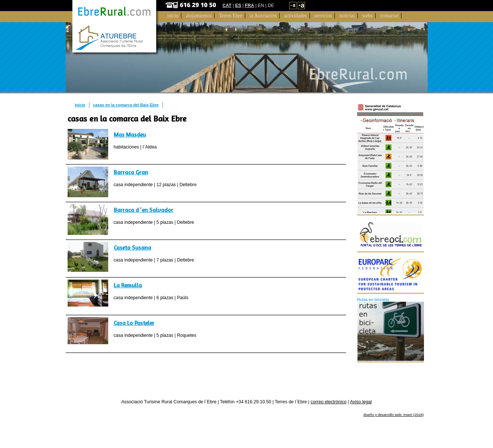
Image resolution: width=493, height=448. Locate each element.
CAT (227, 6)
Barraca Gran (131, 172)
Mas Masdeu (130, 134)
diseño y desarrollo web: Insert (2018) (394, 415)
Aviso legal (361, 402)
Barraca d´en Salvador (143, 210)
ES (238, 6)
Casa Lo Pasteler (134, 323)
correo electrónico (328, 402)
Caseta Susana (132, 247)
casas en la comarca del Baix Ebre (126, 105)
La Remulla (128, 285)
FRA (249, 6)
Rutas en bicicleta (373, 300)
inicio (80, 105)
